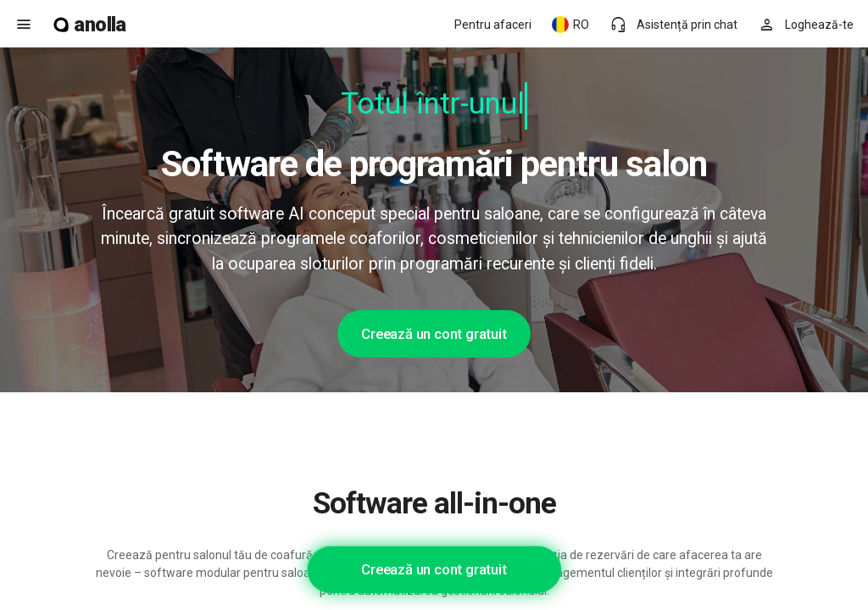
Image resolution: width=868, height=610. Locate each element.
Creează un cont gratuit (434, 334)
